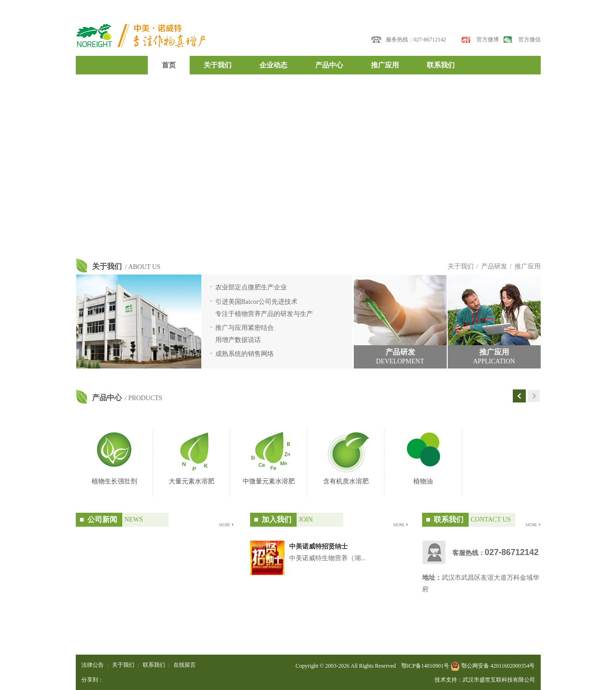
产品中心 (329, 65)
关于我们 (218, 65)
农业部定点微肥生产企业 (251, 287)
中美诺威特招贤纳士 (318, 546)
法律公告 (93, 665)
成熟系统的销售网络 (245, 354)
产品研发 (494, 266)
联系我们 (441, 65)
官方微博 (488, 40)
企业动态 (273, 65)
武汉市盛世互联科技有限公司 (499, 680)
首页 (169, 65)
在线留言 (185, 665)
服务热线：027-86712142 (416, 40)
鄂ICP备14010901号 (425, 666)
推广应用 (385, 65)
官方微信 (530, 40)
